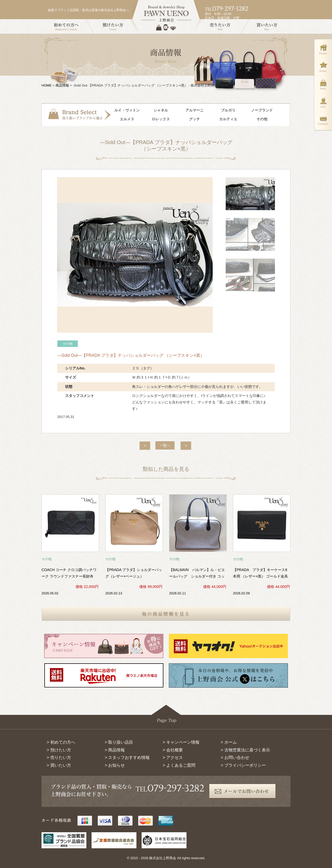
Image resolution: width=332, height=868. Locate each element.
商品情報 (62, 85)
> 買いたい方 (59, 765)
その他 (262, 119)
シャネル (161, 110)
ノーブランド (262, 110)
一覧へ (165, 445)
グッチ (195, 119)
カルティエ (228, 119)
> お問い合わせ (235, 757)
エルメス (127, 119)
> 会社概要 (173, 750)
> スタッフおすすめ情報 (127, 757)
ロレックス (161, 119)
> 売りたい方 (59, 757)
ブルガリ (228, 110)
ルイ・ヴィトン (127, 110)
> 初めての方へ (61, 742)
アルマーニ (195, 110)
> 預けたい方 (59, 750)
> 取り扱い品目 (119, 742)
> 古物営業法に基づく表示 (245, 750)
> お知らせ (115, 765)
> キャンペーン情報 (181, 742)
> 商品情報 (115, 750)
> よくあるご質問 (179, 765)
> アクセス (173, 757)
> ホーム (229, 742)
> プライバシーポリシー (243, 765)
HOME (47, 85)
